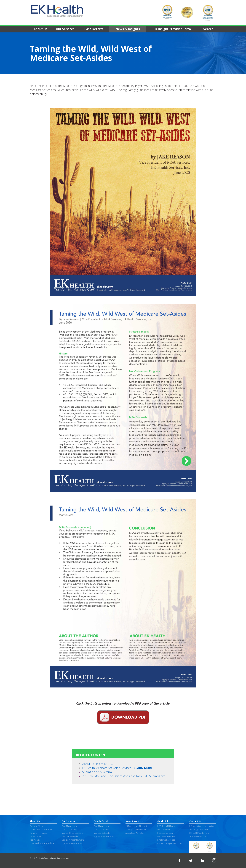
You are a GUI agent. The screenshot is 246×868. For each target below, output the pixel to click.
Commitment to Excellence (41, 830)
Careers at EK (36, 836)
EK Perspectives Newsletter (137, 826)
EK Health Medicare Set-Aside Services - (117, 768)
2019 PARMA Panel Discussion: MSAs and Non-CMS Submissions (124, 776)
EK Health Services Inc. (45, 858)
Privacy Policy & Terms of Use (42, 843)
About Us (40, 29)
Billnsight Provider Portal (173, 29)
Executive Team (37, 826)
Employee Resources (166, 840)
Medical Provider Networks (73, 840)
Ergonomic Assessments (72, 843)
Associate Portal (164, 830)
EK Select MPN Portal (166, 826)
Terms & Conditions (198, 836)
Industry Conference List (136, 830)
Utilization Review (69, 830)
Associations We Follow (135, 833)
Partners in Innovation (39, 833)
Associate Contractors (166, 836)
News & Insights (128, 29)
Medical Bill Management (72, 833)
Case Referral (94, 29)
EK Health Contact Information (202, 826)
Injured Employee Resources (169, 843)
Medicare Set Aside (70, 836)
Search (208, 29)
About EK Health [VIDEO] (98, 764)
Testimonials (35, 840)
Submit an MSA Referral (97, 772)
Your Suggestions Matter (200, 830)
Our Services (65, 29)
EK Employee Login (165, 833)
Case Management (70, 826)
